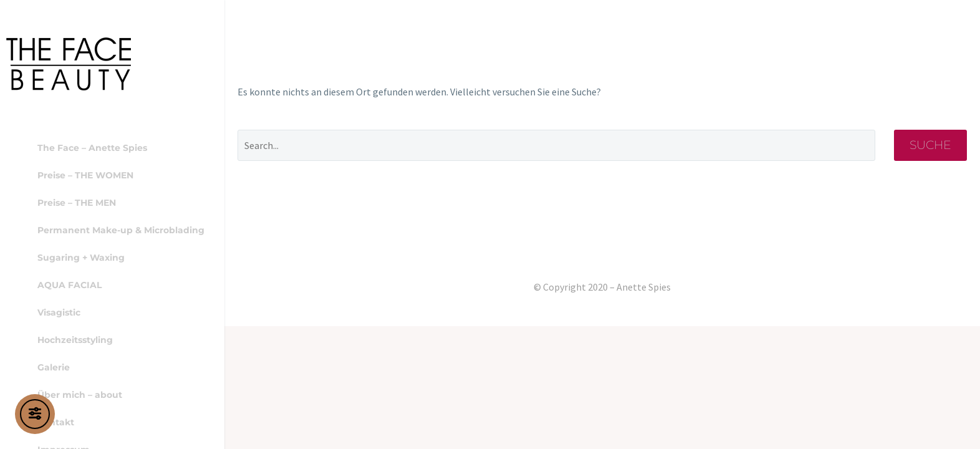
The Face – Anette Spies (92, 148)
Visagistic (59, 312)
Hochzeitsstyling (75, 340)
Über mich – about (80, 395)
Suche (930, 145)
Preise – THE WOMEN (85, 175)
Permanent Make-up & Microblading (121, 230)
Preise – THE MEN (77, 203)
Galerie (54, 367)
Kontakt (56, 422)
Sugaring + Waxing (81, 258)
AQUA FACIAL (70, 285)
